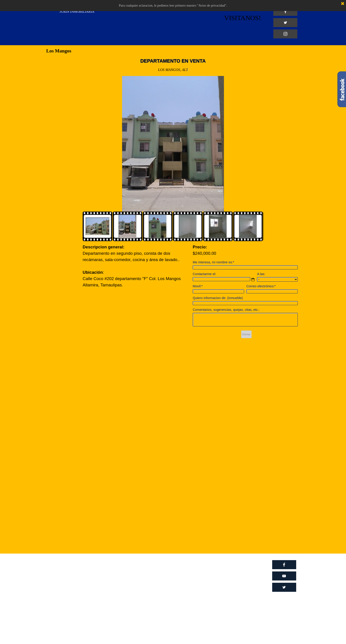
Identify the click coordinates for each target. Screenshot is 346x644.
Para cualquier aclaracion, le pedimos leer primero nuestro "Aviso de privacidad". (173, 5)
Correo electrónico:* (261, 286)
